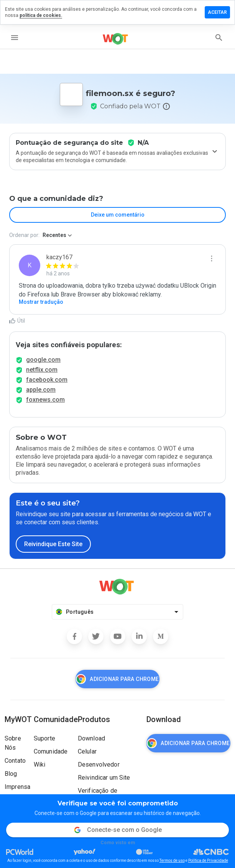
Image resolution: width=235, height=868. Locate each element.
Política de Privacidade (208, 861)
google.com (43, 360)
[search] (219, 38)
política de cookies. (41, 15)
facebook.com (47, 380)
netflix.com (42, 370)
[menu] (15, 38)
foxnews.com (45, 400)
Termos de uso (172, 861)
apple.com (41, 390)
